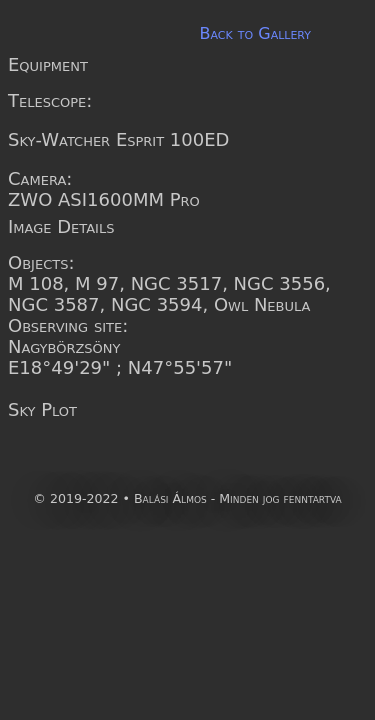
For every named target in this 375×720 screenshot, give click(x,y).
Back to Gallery (255, 33)
